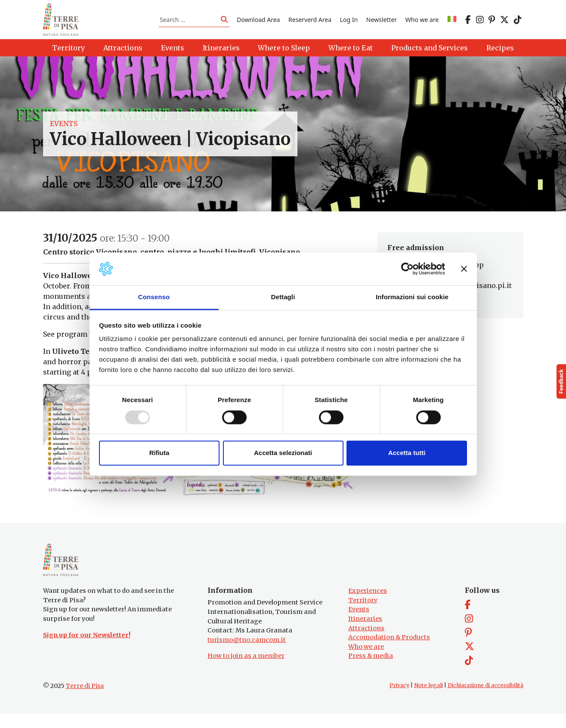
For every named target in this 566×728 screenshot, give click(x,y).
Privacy (399, 699)
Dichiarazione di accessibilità (486, 699)
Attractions (366, 642)
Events (64, 131)
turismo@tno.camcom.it (247, 654)
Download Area (258, 23)
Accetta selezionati (283, 453)
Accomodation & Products (389, 651)
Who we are (422, 23)
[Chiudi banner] (464, 269)
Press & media (371, 670)
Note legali (428, 699)
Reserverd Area (310, 23)
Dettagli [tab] (283, 297)
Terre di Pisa (85, 700)
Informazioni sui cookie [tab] (412, 297)
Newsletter (382, 23)
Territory (363, 614)
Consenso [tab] (154, 297)
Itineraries (365, 633)
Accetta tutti (407, 453)
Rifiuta (159, 453)
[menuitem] (452, 23)
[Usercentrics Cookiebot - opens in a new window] (407, 269)
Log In (349, 23)
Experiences (368, 605)
